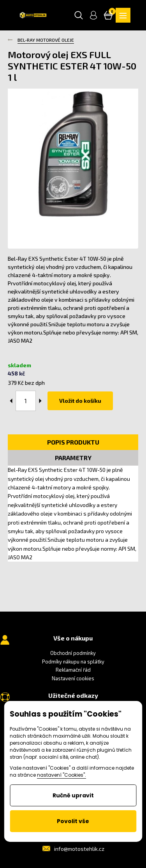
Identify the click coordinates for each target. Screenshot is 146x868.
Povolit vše (73, 821)
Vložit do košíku (80, 401)
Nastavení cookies (73, 678)
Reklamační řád (73, 670)
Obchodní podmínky (73, 653)
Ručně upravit (73, 795)
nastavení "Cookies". (62, 775)
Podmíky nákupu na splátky (73, 662)
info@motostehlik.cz (79, 849)
